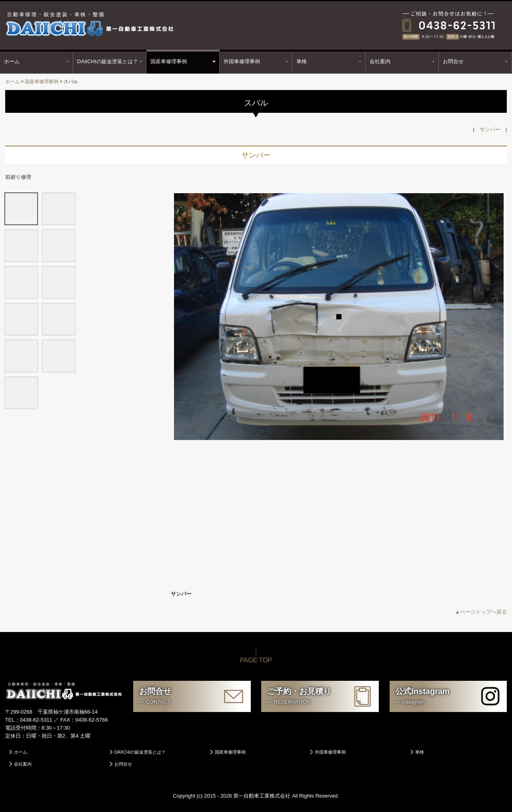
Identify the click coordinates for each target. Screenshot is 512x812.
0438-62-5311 (36, 720)
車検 (302, 61)
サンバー (490, 129)
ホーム (12, 61)
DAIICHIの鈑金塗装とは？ (108, 61)
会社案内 (380, 61)
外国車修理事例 (242, 61)
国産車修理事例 (169, 61)
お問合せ (453, 61)
